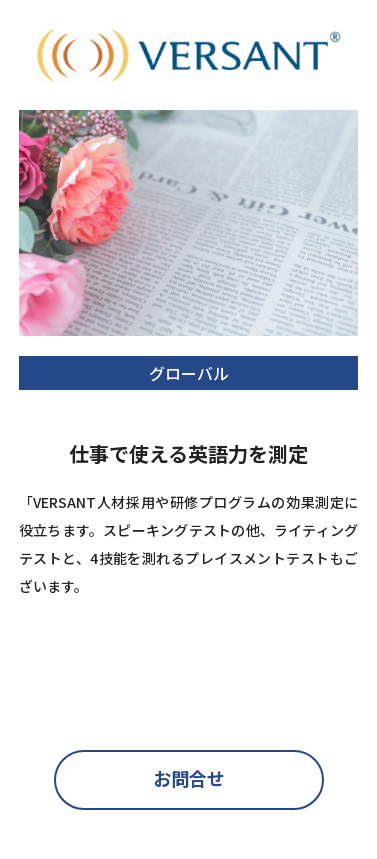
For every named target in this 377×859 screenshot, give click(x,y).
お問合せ (189, 778)
